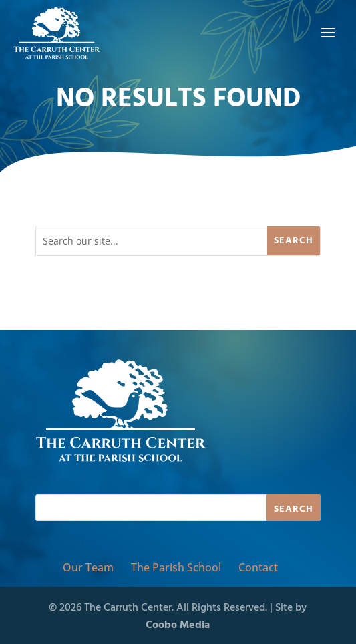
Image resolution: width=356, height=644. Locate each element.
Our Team (88, 567)
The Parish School (176, 567)
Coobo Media (178, 625)
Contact (258, 567)
